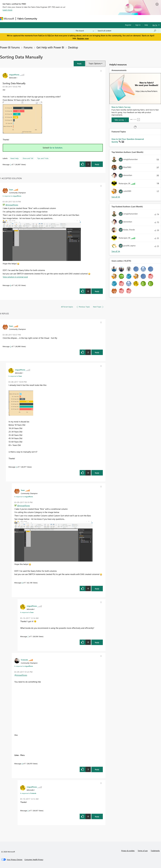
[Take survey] (120, 120)
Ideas (65, 18)
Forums (43, 18)
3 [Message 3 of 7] (16, 467)
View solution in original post (15, 277)
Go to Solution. (56, 148)
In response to (12, 196)
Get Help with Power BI (50, 47)
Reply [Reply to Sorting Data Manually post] (97, 164)
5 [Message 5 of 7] (28, 811)
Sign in (138, 25)
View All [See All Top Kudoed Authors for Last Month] (116, 251)
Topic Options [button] (95, 63)
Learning (98, 18)
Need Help (15, 158)
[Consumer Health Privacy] (34, 860)
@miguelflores (12, 205)
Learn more (7, 10)
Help (146, 25)
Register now (83, 38)
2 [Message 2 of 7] (10, 346)
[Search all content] (127, 31)
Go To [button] (155, 25)
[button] (79, 64)
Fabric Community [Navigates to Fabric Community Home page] (27, 19)
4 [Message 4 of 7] (22, 764)
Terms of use (143, 851)
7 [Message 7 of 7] (28, 636)
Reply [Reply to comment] (97, 291)
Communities (77, 18)
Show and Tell (28, 158)
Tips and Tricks (43, 158)
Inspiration (54, 18)
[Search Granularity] (85, 31)
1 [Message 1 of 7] (10, 164)
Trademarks (155, 851)
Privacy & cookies (128, 851)
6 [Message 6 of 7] (10, 285)
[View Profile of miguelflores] (14, 75)
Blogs (88, 18)
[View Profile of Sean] (11, 190)
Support (109, 18)
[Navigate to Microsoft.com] (7, 19)
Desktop (73, 47)
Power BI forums (10, 47)
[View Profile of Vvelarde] (24, 660)
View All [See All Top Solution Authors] (116, 197)
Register (128, 25)
